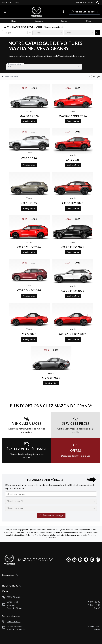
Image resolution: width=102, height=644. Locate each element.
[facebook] (80, 539)
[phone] (64, 12)
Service (64, 21)
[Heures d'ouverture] (84, 3)
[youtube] (74, 539)
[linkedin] (92, 539)
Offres (88, 21)
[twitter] (69, 539)
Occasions (39, 21)
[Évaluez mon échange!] (97, 33)
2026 (29, 88)
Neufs (14, 21)
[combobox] (4, 33)
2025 (39, 88)
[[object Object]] (94, 76)
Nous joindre (10, 565)
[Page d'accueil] (8, 539)
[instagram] (98, 539)
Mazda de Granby (10, 2)
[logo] (37, 12)
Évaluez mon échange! (51, 495)
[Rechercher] (97, 3)
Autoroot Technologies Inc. (58, 634)
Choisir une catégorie (19, 64)
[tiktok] (86, 539)
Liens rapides (8, 554)
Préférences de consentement (16, 626)
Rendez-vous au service (84, 12)
